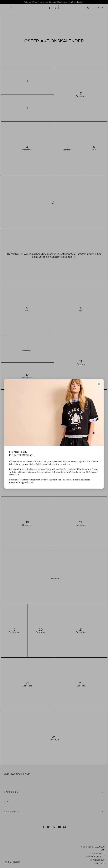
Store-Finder (29, 480)
